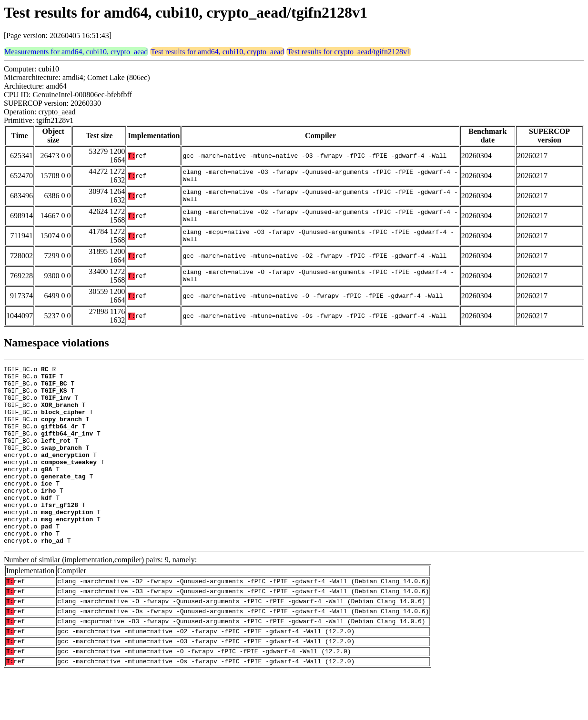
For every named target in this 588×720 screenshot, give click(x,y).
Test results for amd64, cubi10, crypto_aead (217, 52)
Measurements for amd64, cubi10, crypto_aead (76, 52)
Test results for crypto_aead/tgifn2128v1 (349, 52)
